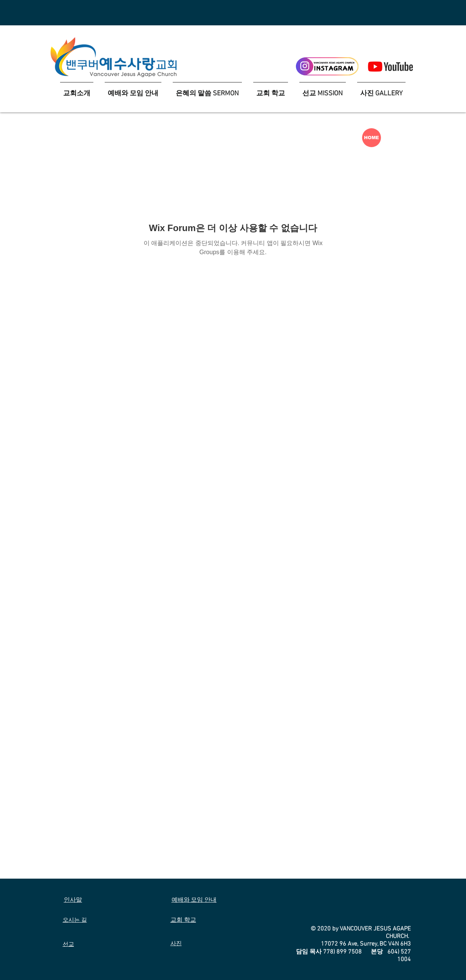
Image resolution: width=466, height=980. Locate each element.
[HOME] (372, 138)
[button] (271, 90)
